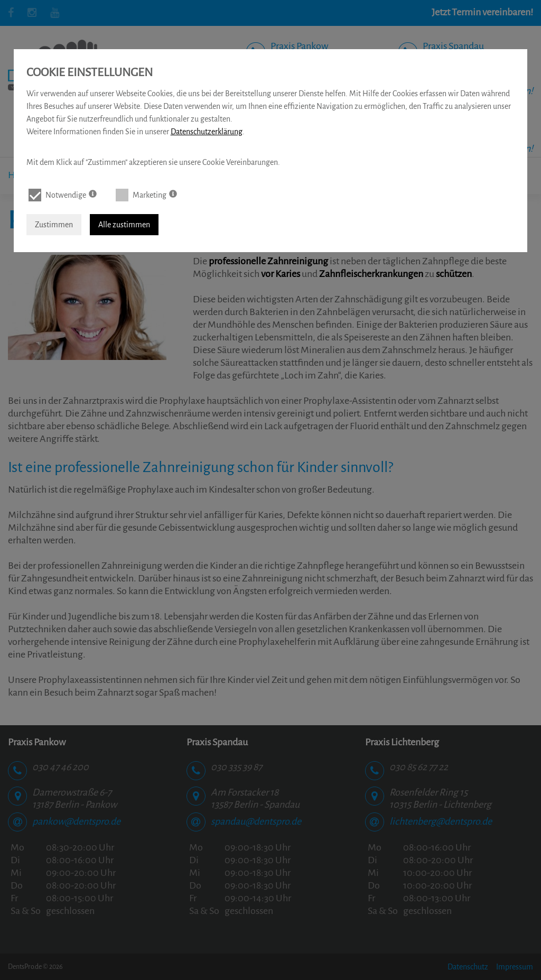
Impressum (515, 967)
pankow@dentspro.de (76, 816)
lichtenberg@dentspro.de (441, 816)
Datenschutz (468, 967)
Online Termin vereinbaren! (326, 91)
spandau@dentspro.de (256, 816)
